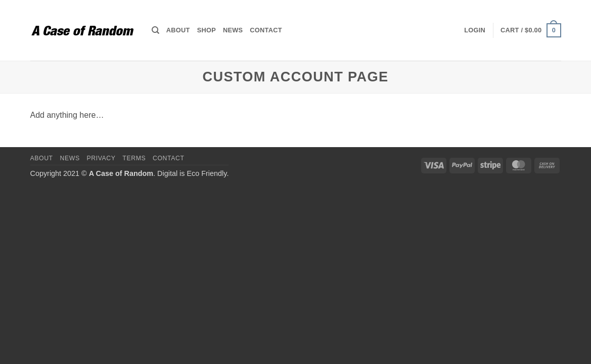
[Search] (155, 30)
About (178, 30)
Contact (266, 30)
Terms (134, 158)
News (233, 30)
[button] (475, 30)
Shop (207, 30)
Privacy (101, 158)
